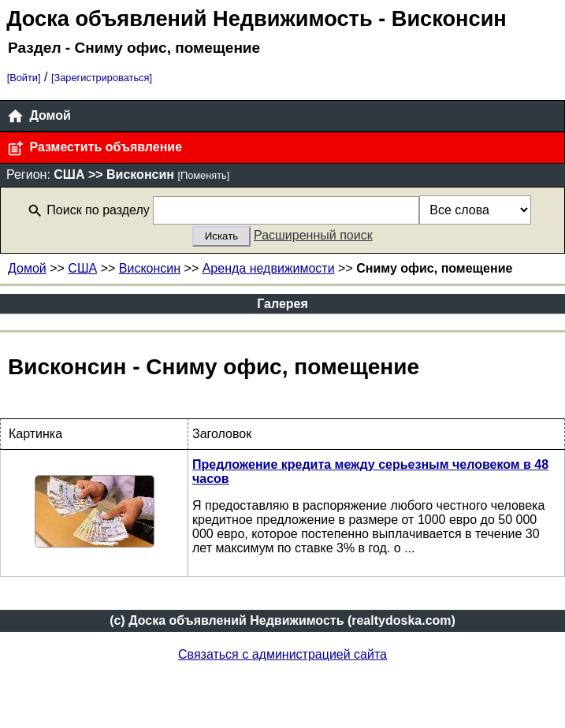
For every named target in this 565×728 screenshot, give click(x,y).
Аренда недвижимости (269, 268)
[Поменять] (203, 175)
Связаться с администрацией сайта (282, 654)
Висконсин (150, 268)
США (82, 268)
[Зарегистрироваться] (102, 78)
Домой (39, 116)
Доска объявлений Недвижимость (189, 19)
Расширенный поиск (313, 235)
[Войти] (24, 78)
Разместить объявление (94, 149)
